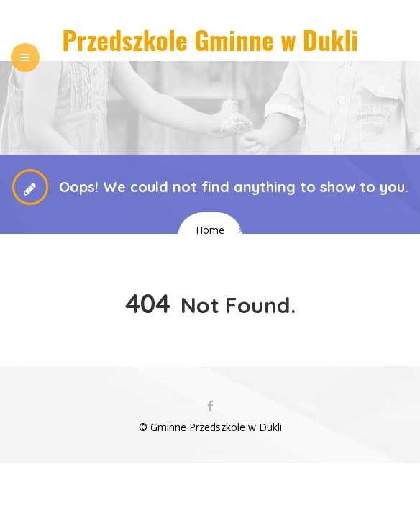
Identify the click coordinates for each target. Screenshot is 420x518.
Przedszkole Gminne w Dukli (210, 39)
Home (210, 230)
